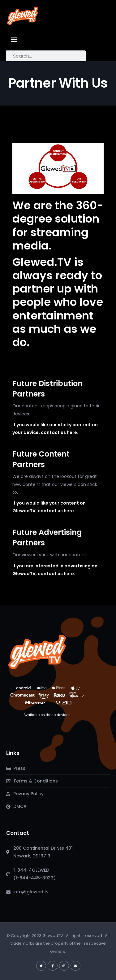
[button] (14, 39)
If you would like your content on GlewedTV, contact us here (49, 507)
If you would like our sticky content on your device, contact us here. (55, 429)
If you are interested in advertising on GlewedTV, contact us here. (55, 570)
